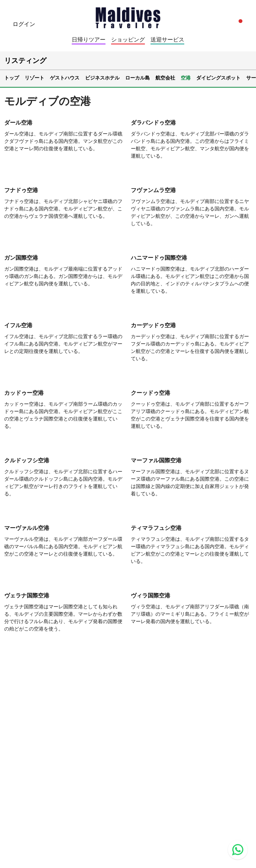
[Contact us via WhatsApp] (238, 850)
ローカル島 (137, 78)
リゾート (34, 78)
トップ (12, 78)
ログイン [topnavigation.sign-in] (24, 24)
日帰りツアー (89, 39)
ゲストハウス (65, 78)
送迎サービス (167, 39)
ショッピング (128, 39)
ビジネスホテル (102, 78)
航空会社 (165, 78)
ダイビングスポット (218, 78)
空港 (186, 78)
